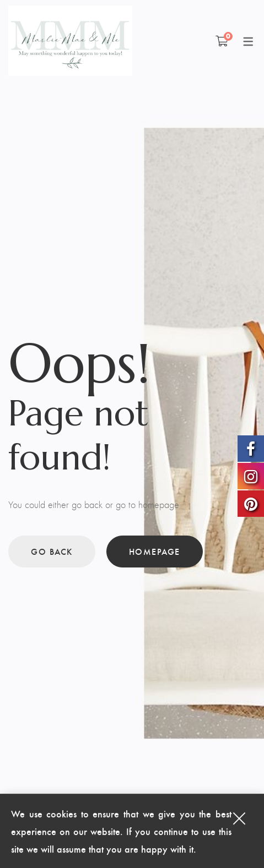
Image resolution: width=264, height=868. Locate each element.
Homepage (155, 551)
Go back (52, 551)
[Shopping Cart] (222, 41)
